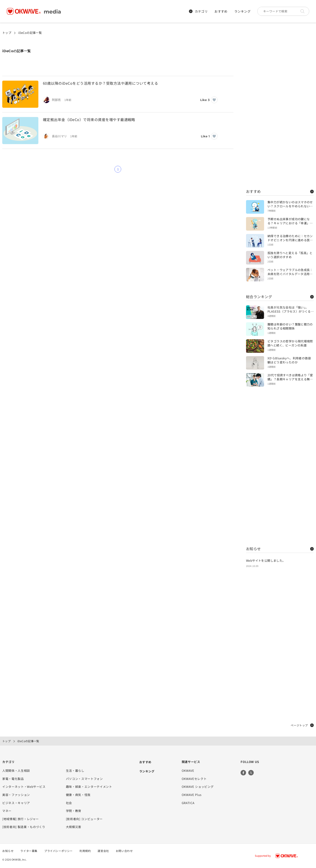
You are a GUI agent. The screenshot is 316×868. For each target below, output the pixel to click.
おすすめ (221, 11)
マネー (7, 811)
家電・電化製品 (13, 779)
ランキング (242, 11)
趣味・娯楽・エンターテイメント (89, 787)
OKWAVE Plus (192, 795)
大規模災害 (74, 827)
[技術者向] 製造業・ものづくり (24, 827)
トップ (7, 33)
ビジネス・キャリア (16, 803)
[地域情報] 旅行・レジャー (21, 819)
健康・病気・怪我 (78, 795)
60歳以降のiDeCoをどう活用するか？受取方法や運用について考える (100, 83)
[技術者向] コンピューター (84, 819)
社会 (69, 803)
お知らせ (280, 549)
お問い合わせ (124, 851)
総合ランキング (280, 297)
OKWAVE (188, 771)
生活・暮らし (75, 771)
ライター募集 (29, 851)
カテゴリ (198, 11)
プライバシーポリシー (58, 851)
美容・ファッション (16, 795)
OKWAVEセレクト (194, 779)
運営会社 (103, 851)
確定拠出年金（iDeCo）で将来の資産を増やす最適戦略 (89, 119)
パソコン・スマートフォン (84, 779)
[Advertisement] (280, 108)
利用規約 (85, 851)
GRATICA (188, 803)
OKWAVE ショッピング (198, 787)
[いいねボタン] (214, 100)
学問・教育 (74, 811)
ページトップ (302, 725)
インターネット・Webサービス (24, 787)
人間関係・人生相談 (16, 771)
